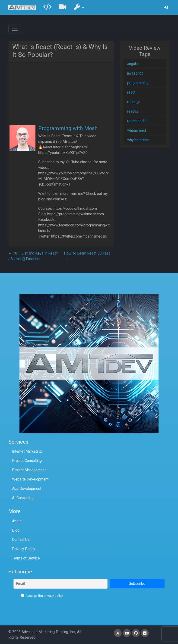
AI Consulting (23, 498)
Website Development (30, 479)
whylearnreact (138, 140)
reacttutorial (137, 121)
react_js (134, 102)
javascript (135, 73)
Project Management (29, 470)
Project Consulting (27, 461)
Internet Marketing (27, 451)
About (17, 521)
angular (133, 64)
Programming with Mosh (68, 128)
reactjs (133, 111)
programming (138, 83)
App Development (27, 489)
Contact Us (21, 540)
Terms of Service (26, 558)
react (131, 92)
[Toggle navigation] (15, 29)
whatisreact (137, 130)
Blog (16, 530)
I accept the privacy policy (42, 596)
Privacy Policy (24, 549)
